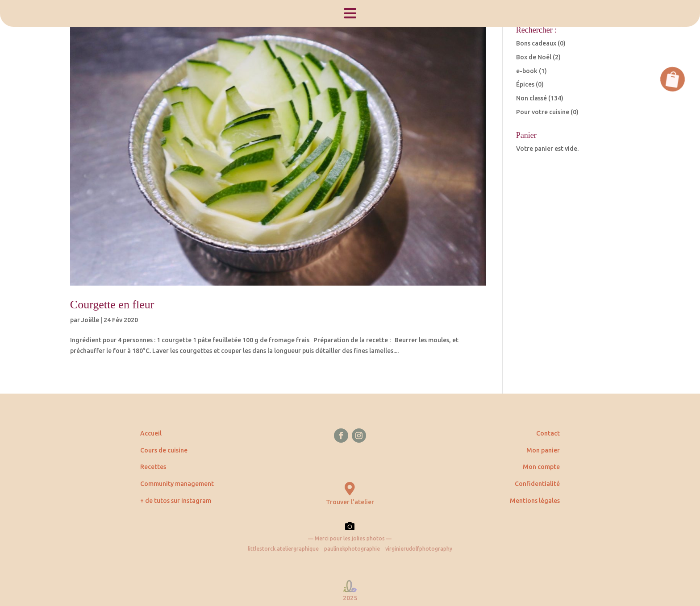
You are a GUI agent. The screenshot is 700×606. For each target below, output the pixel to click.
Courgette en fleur (112, 305)
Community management (177, 484)
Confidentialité (537, 484)
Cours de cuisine (164, 450)
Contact (548, 433)
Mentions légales (535, 501)
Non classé (531, 98)
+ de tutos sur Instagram (176, 501)
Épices (525, 84)
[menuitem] (350, 13)
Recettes (153, 467)
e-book (527, 71)
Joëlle (90, 320)
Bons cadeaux (536, 43)
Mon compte (541, 467)
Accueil (151, 433)
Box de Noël (534, 57)
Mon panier (543, 450)
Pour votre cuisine (543, 112)
